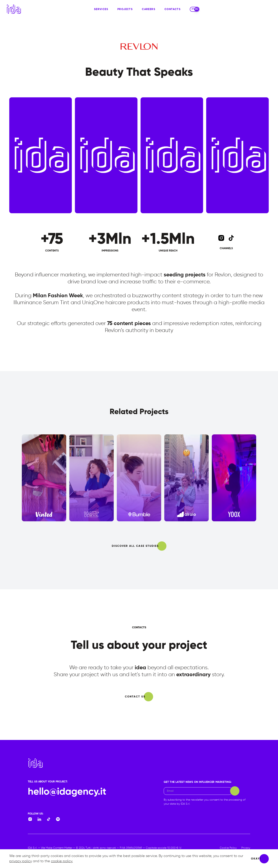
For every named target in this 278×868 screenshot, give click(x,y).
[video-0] (41, 155)
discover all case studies (135, 546)
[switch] (195, 9)
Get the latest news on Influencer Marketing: (198, 782)
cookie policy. (62, 861)
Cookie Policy (228, 848)
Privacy (246, 848)
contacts (172, 9)
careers (149, 9)
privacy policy (21, 861)
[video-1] (106, 155)
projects (125, 9)
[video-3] (237, 155)
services (101, 9)
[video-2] (172, 155)
